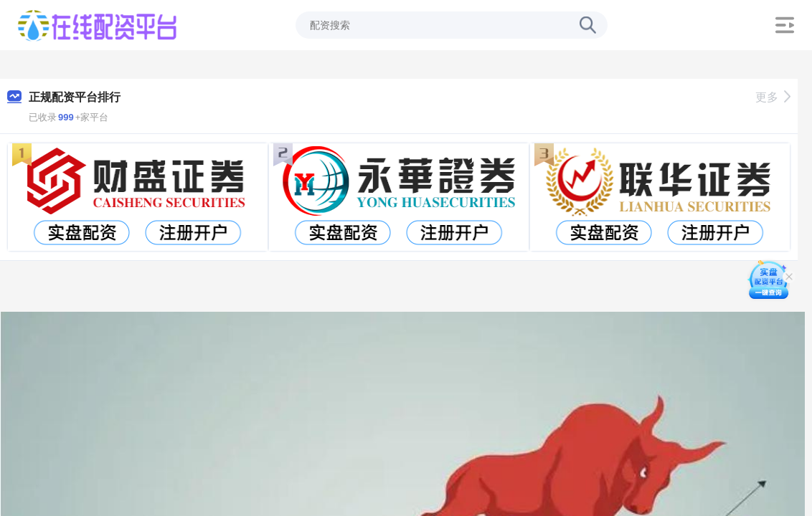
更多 (773, 97)
